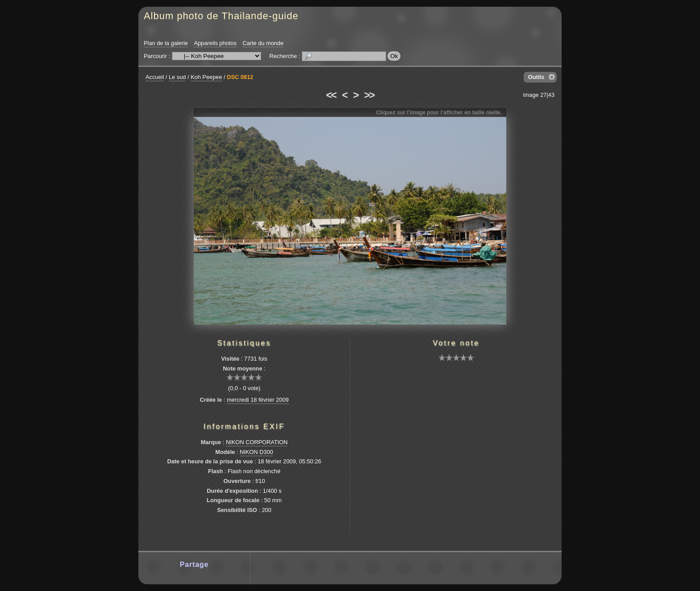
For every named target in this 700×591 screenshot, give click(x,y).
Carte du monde (263, 43)
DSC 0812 (240, 77)
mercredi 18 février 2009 (258, 400)
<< (331, 95)
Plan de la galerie (166, 43)
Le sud (177, 77)
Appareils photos (215, 43)
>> (369, 95)
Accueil (155, 77)
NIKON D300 (256, 452)
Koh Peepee (206, 77)
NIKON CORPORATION (257, 442)
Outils (536, 77)
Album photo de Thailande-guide (221, 16)
